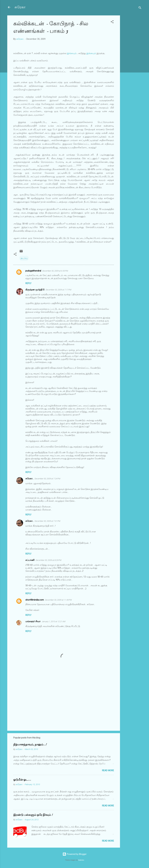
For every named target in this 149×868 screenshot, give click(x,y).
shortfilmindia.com (35, 600)
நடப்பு (24, 258)
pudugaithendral (33, 271)
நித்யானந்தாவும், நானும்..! (30, 745)
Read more (108, 770)
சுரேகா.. (29, 479)
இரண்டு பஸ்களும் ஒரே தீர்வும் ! (33, 815)
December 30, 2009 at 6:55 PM (55, 271)
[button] (112, 22)
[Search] (140, 8)
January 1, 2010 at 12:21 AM (54, 621)
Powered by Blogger (75, 854)
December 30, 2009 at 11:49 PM (58, 600)
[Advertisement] (132, 61)
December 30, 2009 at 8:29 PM (49, 560)
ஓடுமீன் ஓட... (22, 780)
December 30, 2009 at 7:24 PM (47, 479)
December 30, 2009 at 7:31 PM (47, 521)
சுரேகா (20, 7)
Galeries (81, 860)
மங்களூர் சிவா (33, 621)
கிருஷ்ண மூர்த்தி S (35, 290)
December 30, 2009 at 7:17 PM (58, 290)
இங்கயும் (72, 53)
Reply (28, 283)
